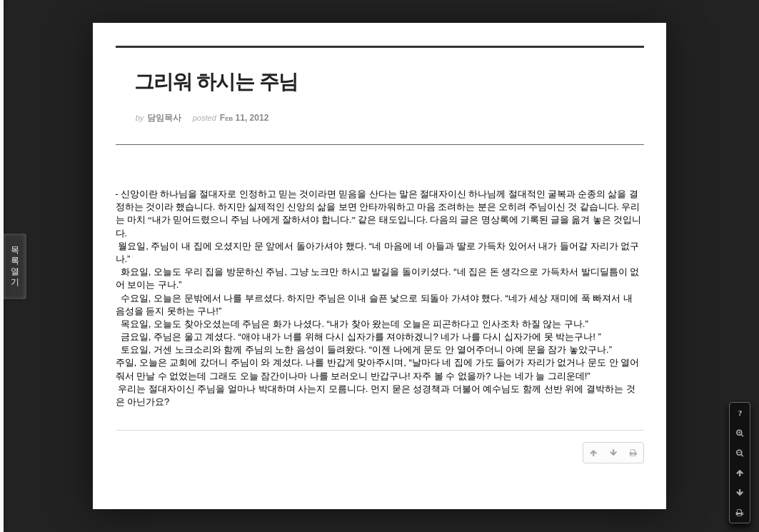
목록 (15, 266)
